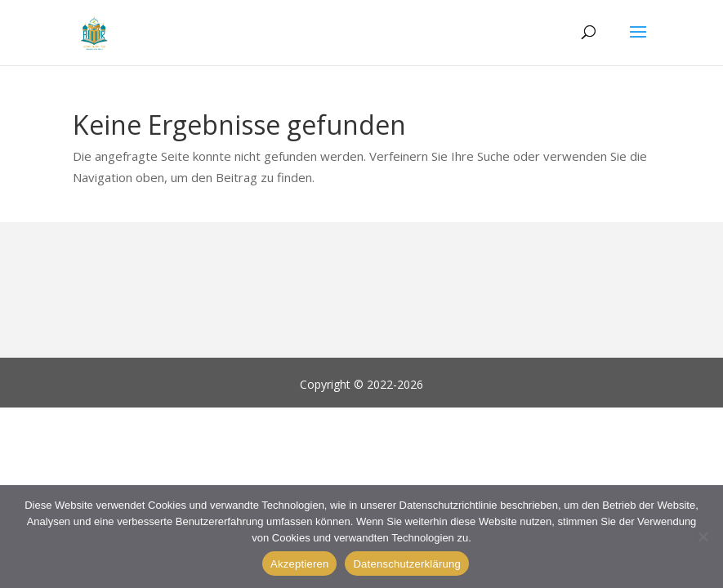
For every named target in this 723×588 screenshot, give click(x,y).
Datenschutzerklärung (406, 564)
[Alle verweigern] (703, 537)
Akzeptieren (299, 564)
